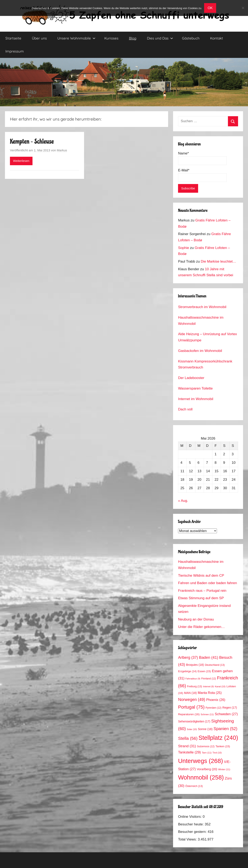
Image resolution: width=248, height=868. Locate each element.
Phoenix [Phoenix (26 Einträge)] (216, 700)
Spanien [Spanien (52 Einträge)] (226, 729)
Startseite (13, 38)
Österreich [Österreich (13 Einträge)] (194, 786)
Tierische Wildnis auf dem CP (201, 576)
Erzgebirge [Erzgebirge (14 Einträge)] (187, 671)
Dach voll (185, 409)
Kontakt (217, 38)
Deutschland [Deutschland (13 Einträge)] (215, 665)
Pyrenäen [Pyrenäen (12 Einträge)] (214, 708)
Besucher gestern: (193, 832)
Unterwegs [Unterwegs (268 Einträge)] (200, 761)
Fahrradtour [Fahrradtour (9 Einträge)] (193, 679)
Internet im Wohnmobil (196, 399)
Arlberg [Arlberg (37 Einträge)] (188, 657)
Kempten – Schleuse (32, 141)
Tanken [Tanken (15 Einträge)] (223, 746)
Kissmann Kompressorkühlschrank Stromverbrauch (205, 364)
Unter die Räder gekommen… (201, 627)
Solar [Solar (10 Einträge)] (192, 729)
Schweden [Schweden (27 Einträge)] (226, 714)
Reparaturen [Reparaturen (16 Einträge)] (189, 714)
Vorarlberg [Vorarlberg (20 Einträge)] (207, 769)
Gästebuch (191, 38)
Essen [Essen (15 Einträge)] (204, 671)
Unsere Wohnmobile (76, 38)
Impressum (15, 51)
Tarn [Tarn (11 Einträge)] (207, 753)
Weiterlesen (21, 161)
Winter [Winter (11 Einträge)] (224, 769)
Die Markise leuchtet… (219, 261)
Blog (133, 38)
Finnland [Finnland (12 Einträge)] (209, 679)
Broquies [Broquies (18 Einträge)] (195, 665)
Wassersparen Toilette (195, 388)
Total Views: (188, 839)
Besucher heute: (191, 824)
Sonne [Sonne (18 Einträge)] (205, 729)
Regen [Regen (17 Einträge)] (230, 708)
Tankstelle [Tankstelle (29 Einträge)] (189, 752)
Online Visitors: (190, 817)
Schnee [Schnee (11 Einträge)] (207, 714)
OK (210, 8)
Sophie (184, 248)
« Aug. (183, 501)
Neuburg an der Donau (196, 619)
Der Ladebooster (191, 378)
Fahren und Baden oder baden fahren (208, 583)
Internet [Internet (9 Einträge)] (208, 686)
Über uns (39, 38)
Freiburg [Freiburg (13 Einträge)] (194, 686)
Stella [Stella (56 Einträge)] (188, 738)
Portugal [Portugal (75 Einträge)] (191, 707)
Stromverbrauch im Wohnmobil (202, 307)
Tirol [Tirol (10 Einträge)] (217, 753)
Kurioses (111, 38)
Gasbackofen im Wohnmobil (200, 351)
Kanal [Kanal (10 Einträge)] (220, 686)
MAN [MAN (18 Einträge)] (190, 693)
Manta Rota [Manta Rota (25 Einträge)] (210, 693)
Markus (62, 150)
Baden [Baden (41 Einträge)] (209, 657)
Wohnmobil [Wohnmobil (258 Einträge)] (201, 777)
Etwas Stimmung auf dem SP (201, 598)
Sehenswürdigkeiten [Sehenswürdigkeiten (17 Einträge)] (194, 721)
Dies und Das (160, 38)
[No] (243, 8)
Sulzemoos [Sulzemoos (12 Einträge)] (206, 746)
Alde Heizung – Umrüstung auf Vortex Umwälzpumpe (207, 337)
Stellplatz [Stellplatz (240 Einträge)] (218, 738)
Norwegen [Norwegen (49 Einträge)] (192, 699)
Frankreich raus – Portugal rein (202, 591)
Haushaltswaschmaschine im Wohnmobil (201, 321)
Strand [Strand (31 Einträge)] (187, 746)
